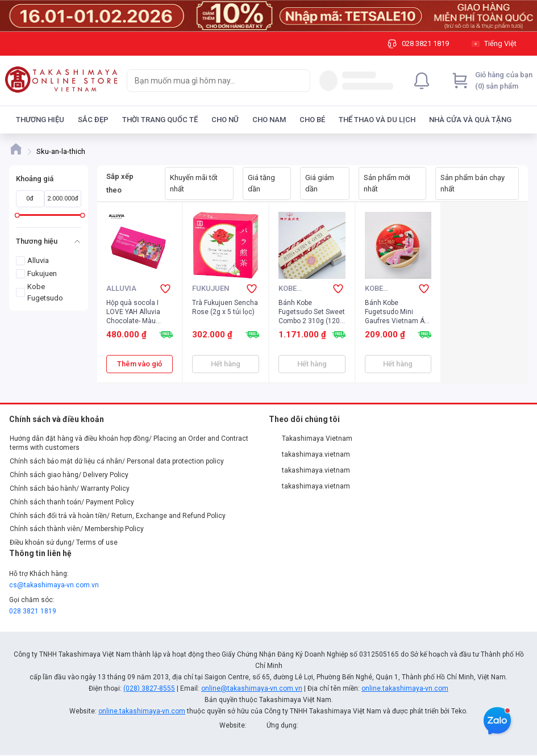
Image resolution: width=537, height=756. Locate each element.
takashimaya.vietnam (310, 454)
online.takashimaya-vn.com (405, 688)
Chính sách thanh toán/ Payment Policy (72, 502)
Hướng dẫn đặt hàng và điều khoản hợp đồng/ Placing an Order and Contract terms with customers (129, 443)
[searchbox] (208, 81)
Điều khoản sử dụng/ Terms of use (64, 542)
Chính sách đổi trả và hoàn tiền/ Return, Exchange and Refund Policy (118, 516)
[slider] (17, 215)
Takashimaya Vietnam (311, 438)
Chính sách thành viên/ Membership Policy (77, 529)
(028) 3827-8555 (149, 688)
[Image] (268, 16)
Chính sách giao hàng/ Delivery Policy (69, 475)
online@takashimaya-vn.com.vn (252, 688)
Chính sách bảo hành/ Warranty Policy (70, 488)
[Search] (299, 81)
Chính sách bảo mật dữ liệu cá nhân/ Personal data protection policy (117, 461)
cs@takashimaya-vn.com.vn (54, 585)
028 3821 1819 (33, 611)
